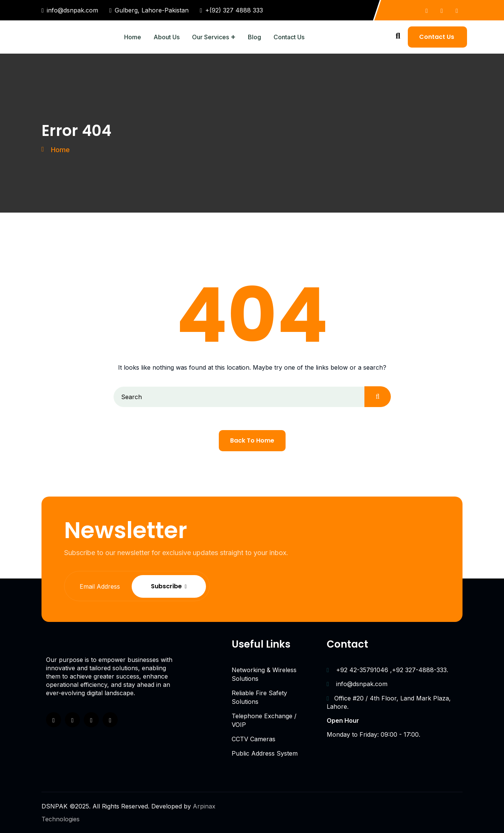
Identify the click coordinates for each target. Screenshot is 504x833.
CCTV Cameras (254, 739)
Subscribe (205, 586)
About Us (167, 37)
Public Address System (265, 753)
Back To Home (252, 440)
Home (133, 37)
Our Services (211, 37)
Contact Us (289, 37)
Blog (254, 37)
